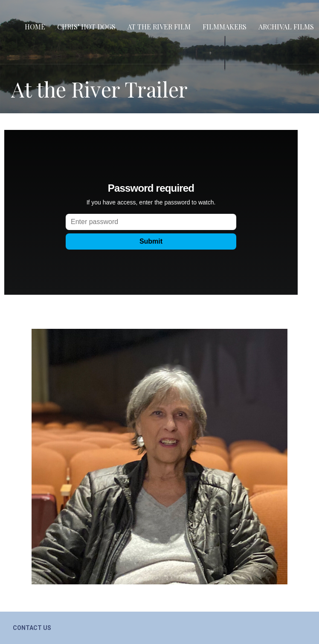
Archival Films (286, 27)
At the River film (159, 27)
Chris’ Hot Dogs (86, 27)
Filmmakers (225, 27)
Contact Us (32, 628)
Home (35, 27)
